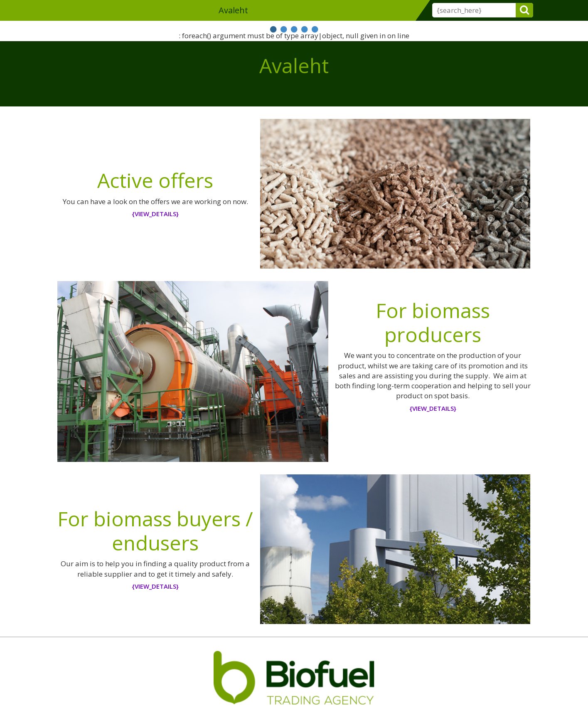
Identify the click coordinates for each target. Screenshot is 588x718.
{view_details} (155, 214)
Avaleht (233, 10)
